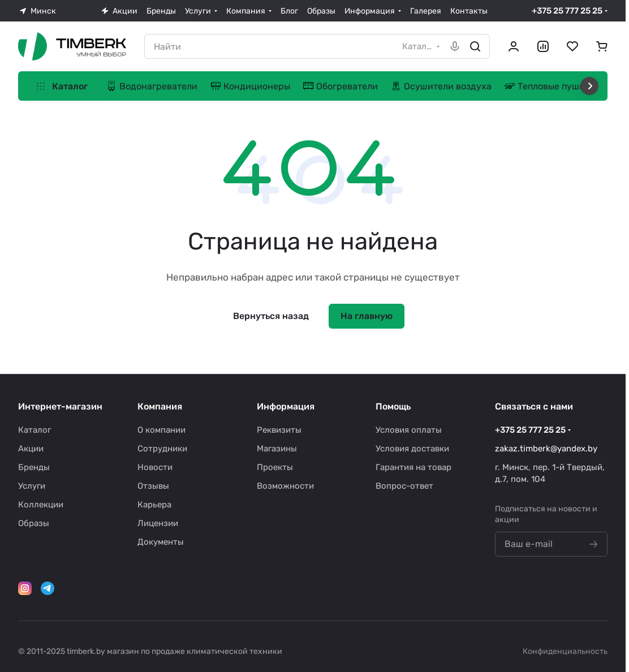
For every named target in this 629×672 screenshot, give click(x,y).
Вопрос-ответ (404, 486)
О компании (161, 430)
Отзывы (153, 486)
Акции (31, 449)
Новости (155, 467)
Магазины (277, 449)
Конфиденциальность (565, 651)
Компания (160, 406)
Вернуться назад (271, 316)
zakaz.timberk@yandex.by (546, 449)
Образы (34, 523)
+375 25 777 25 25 (567, 11)
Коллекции (41, 505)
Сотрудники (162, 449)
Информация (286, 406)
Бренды (34, 467)
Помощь (393, 406)
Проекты (275, 467)
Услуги (32, 486)
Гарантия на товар (413, 467)
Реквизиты (279, 430)
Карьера (154, 505)
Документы (161, 542)
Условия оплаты (409, 430)
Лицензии (158, 523)
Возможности (285, 486)
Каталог (35, 430)
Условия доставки (412, 449)
